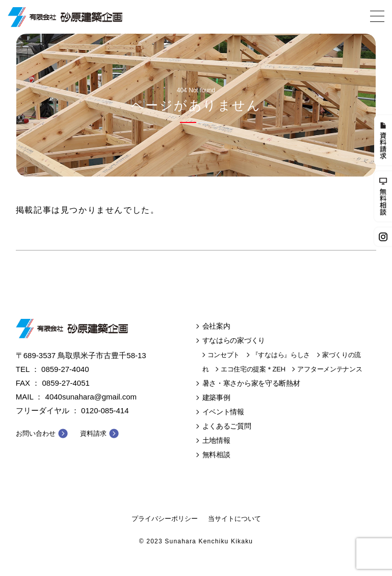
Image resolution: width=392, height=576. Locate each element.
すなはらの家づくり (234, 340)
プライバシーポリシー (165, 519)
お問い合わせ (36, 433)
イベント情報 (223, 412)
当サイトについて (234, 519)
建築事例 (216, 397)
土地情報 (216, 440)
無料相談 (216, 455)
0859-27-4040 (65, 369)
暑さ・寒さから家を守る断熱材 (251, 383)
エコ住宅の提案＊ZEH (253, 369)
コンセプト (224, 355)
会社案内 (216, 326)
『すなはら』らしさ (281, 355)
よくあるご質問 (227, 426)
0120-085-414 (105, 410)
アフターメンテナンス (330, 369)
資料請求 (93, 433)
